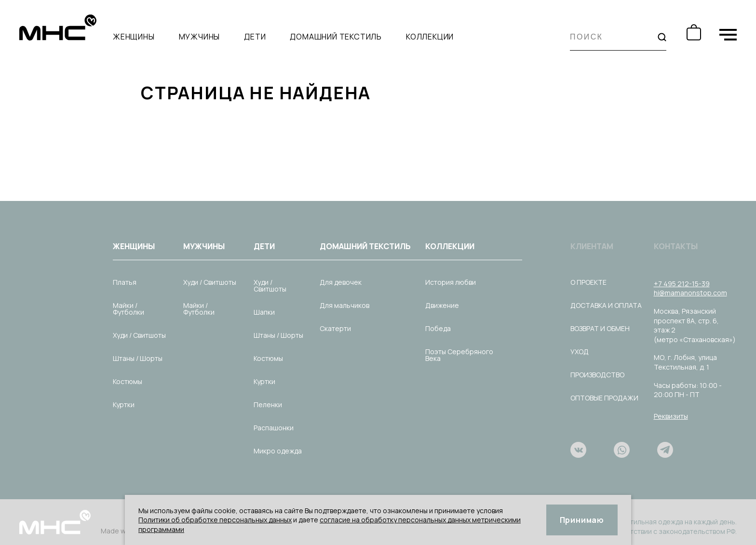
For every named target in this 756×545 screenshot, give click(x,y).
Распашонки (274, 428)
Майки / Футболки (128, 309)
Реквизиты (671, 416)
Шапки (264, 312)
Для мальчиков (344, 305)
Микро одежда (278, 451)
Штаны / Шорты (138, 358)
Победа (438, 328)
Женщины (134, 37)
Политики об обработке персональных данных (215, 520)
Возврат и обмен (600, 328)
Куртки (124, 405)
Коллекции (430, 37)
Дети (255, 37)
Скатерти (335, 328)
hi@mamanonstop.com (690, 293)
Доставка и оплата (606, 305)
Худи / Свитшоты (139, 335)
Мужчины (200, 37)
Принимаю (582, 520)
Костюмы (128, 381)
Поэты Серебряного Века (459, 355)
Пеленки (268, 405)
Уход (580, 352)
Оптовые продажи (604, 398)
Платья (125, 282)
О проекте (588, 282)
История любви (451, 282)
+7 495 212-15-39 (682, 284)
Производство (597, 375)
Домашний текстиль (336, 37)
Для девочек (341, 282)
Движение (442, 305)
